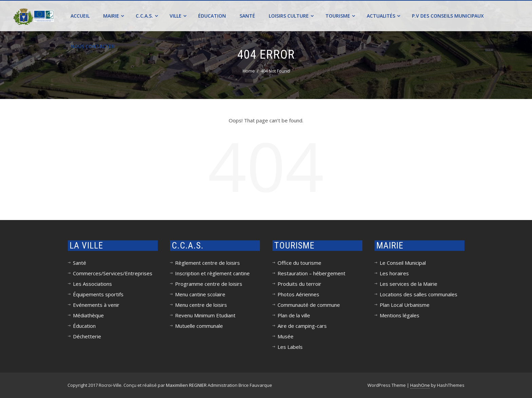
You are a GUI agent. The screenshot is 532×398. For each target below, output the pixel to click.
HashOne (420, 385)
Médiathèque (88, 315)
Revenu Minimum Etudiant (205, 315)
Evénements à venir (96, 305)
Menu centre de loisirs (201, 305)
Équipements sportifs (98, 294)
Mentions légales (400, 315)
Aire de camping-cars (302, 326)
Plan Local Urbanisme (405, 305)
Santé (247, 16)
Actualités (383, 16)
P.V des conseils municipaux (448, 16)
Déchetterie (87, 336)
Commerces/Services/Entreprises (113, 273)
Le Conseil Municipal (403, 263)
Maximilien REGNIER (186, 385)
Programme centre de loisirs (209, 284)
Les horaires (394, 273)
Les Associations (92, 284)
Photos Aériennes (298, 294)
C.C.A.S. (147, 16)
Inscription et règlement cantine (212, 273)
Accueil (80, 16)
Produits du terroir (299, 284)
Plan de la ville (294, 315)
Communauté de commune (309, 305)
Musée (286, 336)
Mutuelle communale (199, 326)
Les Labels (290, 347)
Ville (178, 16)
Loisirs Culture (291, 16)
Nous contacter (93, 46)
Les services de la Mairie (408, 284)
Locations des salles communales (419, 294)
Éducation (212, 16)
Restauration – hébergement (311, 273)
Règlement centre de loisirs (207, 263)
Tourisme (340, 16)
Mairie (113, 16)
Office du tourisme (299, 263)
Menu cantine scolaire (200, 294)
